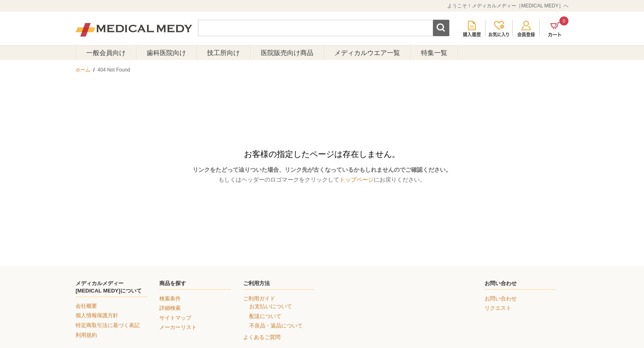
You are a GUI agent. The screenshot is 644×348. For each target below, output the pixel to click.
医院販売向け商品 (287, 53)
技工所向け (223, 53)
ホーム (83, 70)
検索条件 (170, 298)
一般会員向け (106, 53)
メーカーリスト (178, 327)
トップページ (356, 180)
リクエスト (498, 308)
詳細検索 (170, 308)
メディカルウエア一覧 (367, 53)
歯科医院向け (166, 53)
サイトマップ (175, 318)
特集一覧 (434, 53)
